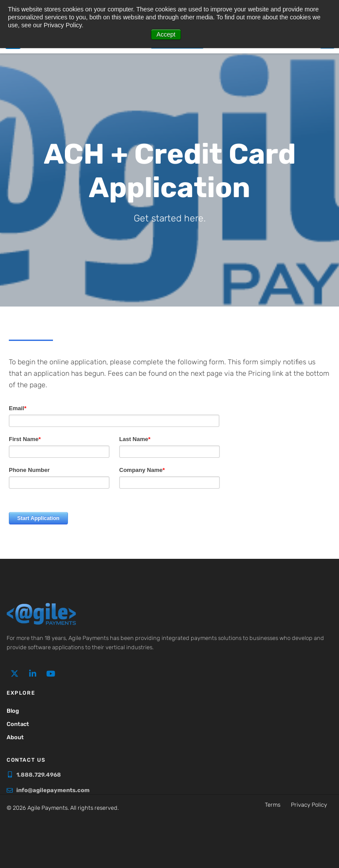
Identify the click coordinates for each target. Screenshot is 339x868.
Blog (13, 711)
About (15, 737)
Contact (18, 724)
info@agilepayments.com (53, 790)
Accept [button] (166, 34)
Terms (273, 805)
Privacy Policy (309, 805)
